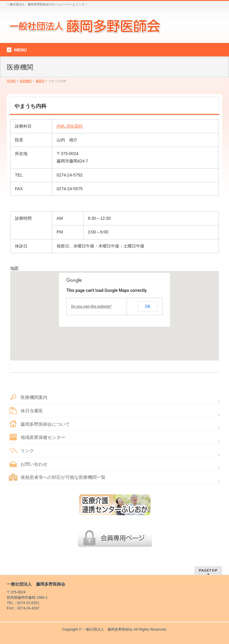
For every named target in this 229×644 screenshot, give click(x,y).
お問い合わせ (34, 464)
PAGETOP (208, 570)
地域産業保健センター (43, 437)
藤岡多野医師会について (45, 424)
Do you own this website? (91, 306)
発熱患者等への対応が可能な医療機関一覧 (63, 477)
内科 (61, 126)
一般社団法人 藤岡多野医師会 (108, 629)
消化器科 (75, 126)
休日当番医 (32, 411)
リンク (27, 451)
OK (148, 306)
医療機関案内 (34, 397)
